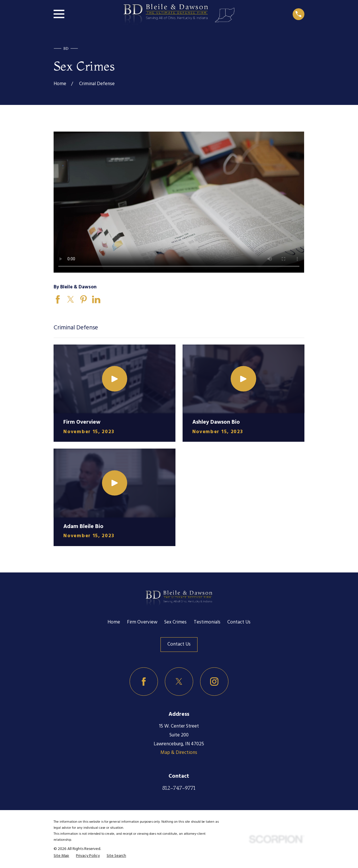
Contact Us (239, 622)
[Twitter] (179, 682)
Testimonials (207, 622)
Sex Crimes (175, 622)
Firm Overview (142, 622)
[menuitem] (61, 856)
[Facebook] (144, 682)
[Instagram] (214, 682)
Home (114, 622)
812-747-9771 (179, 788)
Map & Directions (179, 753)
